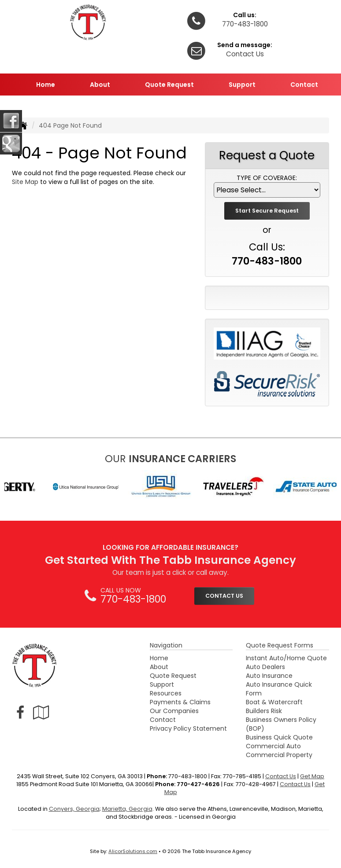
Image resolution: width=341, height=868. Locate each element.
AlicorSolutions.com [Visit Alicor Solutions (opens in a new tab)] (133, 851)
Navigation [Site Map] (166, 645)
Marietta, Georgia (127, 809)
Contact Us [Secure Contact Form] (281, 776)
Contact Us (245, 54)
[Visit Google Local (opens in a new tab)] (41, 712)
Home (46, 85)
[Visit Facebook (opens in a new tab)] (20, 712)
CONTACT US (224, 596)
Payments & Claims (180, 702)
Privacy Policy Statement (188, 728)
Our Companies (174, 711)
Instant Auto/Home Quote (286, 658)
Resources (166, 693)
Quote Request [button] (169, 85)
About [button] (100, 85)
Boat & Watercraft (274, 702)
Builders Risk (264, 711)
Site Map (25, 182)
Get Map (312, 776)
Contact (163, 720)
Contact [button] (304, 85)
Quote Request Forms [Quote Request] (280, 645)
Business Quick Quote (279, 737)
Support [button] (242, 85)
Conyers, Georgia (74, 809)
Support (162, 684)
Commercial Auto (273, 746)
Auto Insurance (269, 676)
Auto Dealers (265, 667)
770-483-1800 (245, 24)
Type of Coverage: (267, 178)
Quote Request (173, 676)
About (159, 667)
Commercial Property (279, 755)
